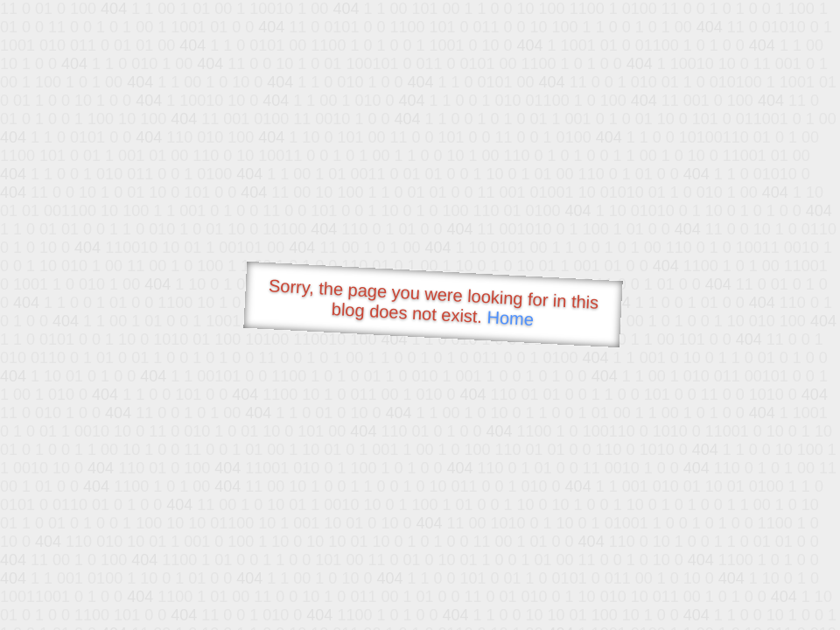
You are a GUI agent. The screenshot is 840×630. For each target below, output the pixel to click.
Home (510, 318)
